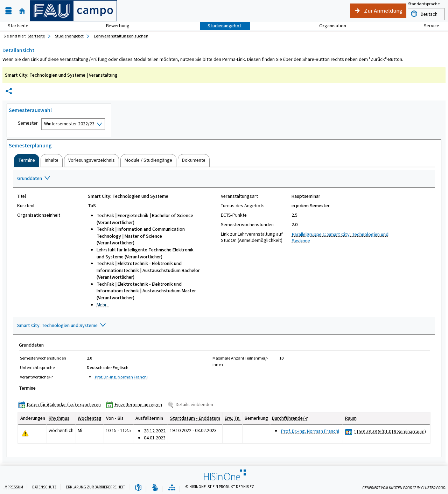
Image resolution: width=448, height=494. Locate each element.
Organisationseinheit (39, 215)
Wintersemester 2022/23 (69, 124)
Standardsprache (424, 4)
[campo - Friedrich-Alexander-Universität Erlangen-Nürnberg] (73, 11)
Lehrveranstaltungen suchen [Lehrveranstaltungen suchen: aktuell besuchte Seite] (121, 36)
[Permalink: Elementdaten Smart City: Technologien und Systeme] (9, 91)
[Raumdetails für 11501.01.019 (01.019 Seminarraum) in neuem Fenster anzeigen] (390, 432)
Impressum (13, 487)
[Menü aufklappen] (8, 11)
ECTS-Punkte (234, 215)
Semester (28, 123)
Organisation (329, 26)
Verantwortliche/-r (36, 377)
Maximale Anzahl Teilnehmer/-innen (240, 361)
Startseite (18, 26)
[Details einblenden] (192, 405)
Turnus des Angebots (243, 206)
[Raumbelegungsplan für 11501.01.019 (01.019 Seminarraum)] (349, 432)
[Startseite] (22, 11)
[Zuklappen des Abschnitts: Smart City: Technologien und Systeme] (224, 326)
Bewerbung (114, 26)
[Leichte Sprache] (138, 488)
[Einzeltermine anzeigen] (136, 405)
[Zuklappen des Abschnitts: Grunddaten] (224, 179)
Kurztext (26, 206)
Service (428, 26)
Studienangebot (221, 26)
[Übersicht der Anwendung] (172, 488)
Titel (22, 196)
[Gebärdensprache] (155, 488)
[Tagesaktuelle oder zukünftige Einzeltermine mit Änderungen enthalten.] (25, 433)
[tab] (27, 160)
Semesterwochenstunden (247, 225)
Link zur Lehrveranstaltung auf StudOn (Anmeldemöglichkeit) (252, 237)
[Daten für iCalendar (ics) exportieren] (61, 405)
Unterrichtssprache (37, 368)
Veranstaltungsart (239, 196)
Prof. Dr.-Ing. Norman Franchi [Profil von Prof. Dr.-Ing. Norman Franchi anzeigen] (121, 377)
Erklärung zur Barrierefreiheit (96, 487)
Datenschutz (44, 487)
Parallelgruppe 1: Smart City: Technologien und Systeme (340, 238)
